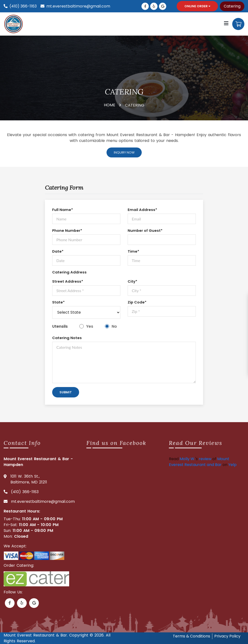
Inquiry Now (124, 152)
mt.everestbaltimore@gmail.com (78, 6)
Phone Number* (67, 230)
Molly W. (187, 459)
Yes (90, 326)
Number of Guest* (145, 230)
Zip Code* (137, 302)
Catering (232, 6)
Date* (58, 251)
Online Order (197, 6)
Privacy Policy (227, 636)
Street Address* (68, 281)
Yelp (232, 465)
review (205, 459)
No (114, 326)
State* (58, 302)
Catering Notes (67, 338)
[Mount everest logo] (14, 24)
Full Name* (63, 210)
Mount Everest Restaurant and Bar (199, 462)
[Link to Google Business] (163, 6)
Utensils (60, 326)
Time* (133, 251)
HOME (110, 105)
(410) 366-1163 (23, 6)
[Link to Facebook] (145, 6)
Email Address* (142, 210)
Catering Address (69, 272)
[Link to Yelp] (154, 6)
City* (132, 281)
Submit (66, 392)
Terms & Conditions (191, 636)
